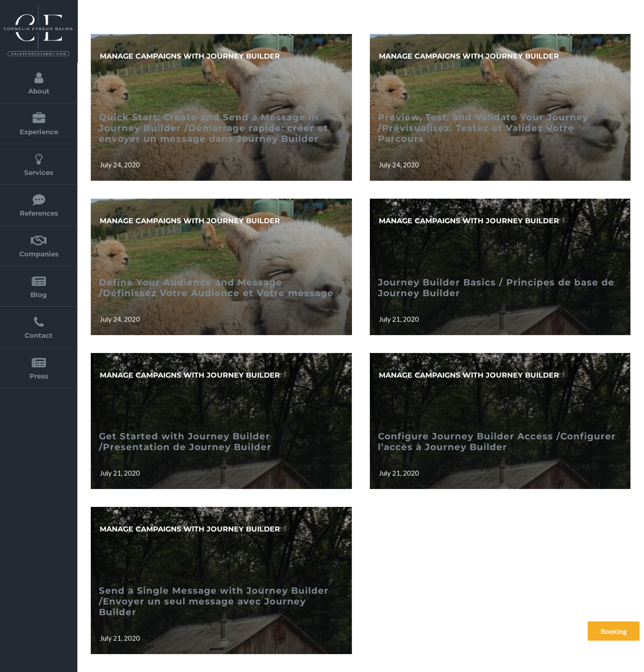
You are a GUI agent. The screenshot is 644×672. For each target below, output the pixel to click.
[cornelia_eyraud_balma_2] (38, 8)
